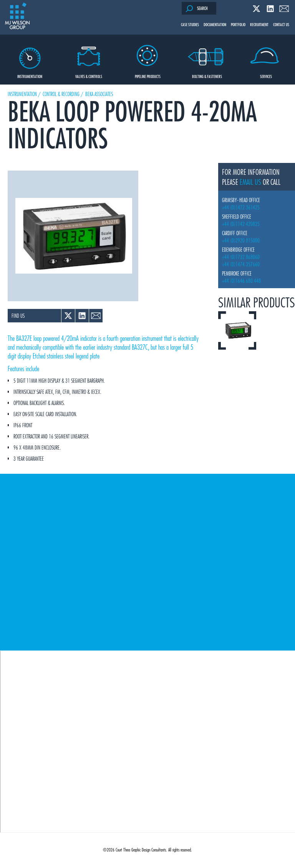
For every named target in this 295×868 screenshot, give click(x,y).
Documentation (215, 24)
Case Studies (190, 24)
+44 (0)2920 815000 (241, 240)
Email (284, 9)
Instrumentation (30, 57)
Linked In (270, 9)
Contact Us (281, 24)
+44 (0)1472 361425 (241, 207)
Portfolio (238, 24)
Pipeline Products (148, 57)
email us (250, 182)
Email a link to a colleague (96, 316)
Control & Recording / (63, 94)
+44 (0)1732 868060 (241, 257)
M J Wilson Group (17, 16)
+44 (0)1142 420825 (241, 224)
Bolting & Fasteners (207, 57)
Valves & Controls (89, 57)
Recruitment (259, 24)
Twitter (256, 9)
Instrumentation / (24, 94)
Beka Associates (99, 94)
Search (197, 9)
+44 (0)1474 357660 (241, 264)
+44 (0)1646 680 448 (241, 281)
